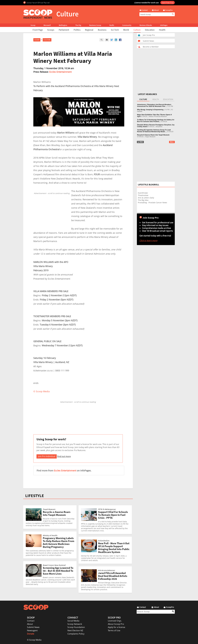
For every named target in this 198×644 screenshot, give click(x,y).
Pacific (112, 25)
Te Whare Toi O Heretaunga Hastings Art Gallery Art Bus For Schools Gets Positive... (156, 121)
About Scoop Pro (116, 624)
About (30, 624)
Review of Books (146, 25)
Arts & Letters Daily (146, 198)
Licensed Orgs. (115, 621)
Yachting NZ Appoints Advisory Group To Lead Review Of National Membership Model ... (154, 131)
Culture (137, 30)
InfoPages (164, 25)
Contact (31, 621)
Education (150, 30)
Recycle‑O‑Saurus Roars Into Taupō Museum (153, 135)
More (172, 142)
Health (162, 30)
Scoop (33, 25)
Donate (31, 634)
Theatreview (143, 195)
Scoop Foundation (76, 627)
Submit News (33, 627)
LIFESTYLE (35, 496)
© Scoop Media (34, 640)
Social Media (73, 621)
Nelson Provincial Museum (158, 116)
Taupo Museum (150, 137)
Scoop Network (75, 624)
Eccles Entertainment (60, 72)
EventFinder (143, 193)
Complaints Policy (76, 634)
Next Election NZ (75, 630)
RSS (140, 142)
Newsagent (32, 630)
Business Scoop (95, 25)
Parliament (64, 30)
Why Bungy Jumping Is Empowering (150, 110)
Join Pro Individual (47, 456)
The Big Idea (143, 200)
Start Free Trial (168, 3)
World (126, 30)
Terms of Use (114, 630)
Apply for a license (116, 627)
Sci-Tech (115, 30)
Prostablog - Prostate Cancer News (152, 203)
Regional (89, 30)
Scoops (51, 30)
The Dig (78, 25)
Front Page (38, 30)
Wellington (63, 25)
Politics (77, 30)
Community (127, 25)
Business (102, 30)
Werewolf (47, 25)
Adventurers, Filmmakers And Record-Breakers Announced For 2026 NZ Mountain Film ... (154, 105)
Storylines (159, 127)
